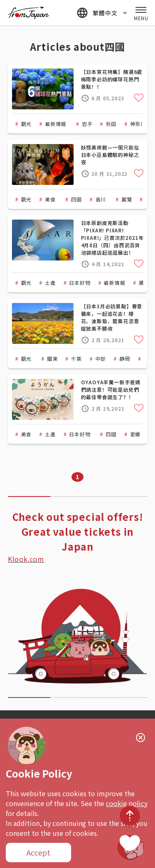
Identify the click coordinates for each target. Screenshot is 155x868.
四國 (76, 199)
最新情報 (56, 124)
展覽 (127, 199)
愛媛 (136, 434)
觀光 (26, 124)
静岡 (125, 358)
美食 (50, 199)
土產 (50, 283)
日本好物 (80, 283)
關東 (52, 358)
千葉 (76, 358)
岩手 (87, 124)
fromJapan (29, 13)
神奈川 (138, 124)
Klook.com (26, 559)
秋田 (111, 124)
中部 (101, 358)
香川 (101, 199)
